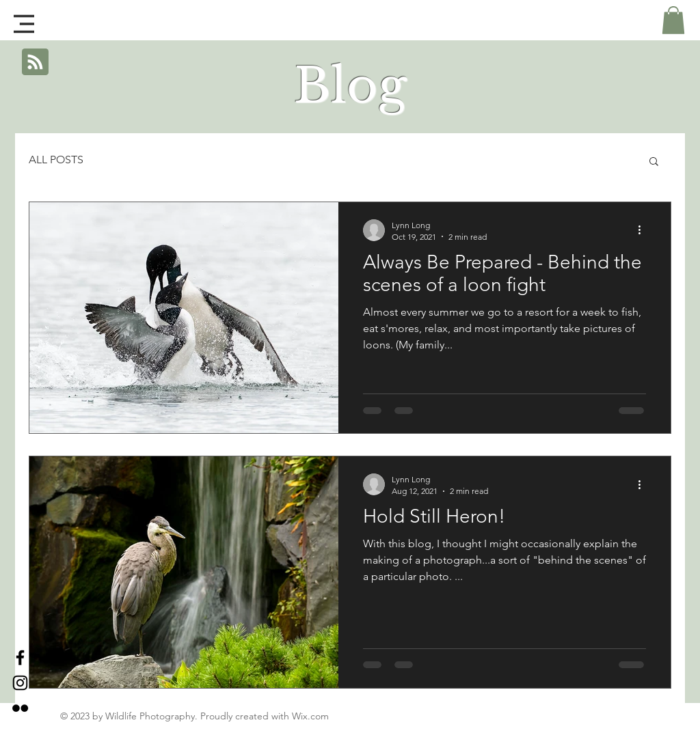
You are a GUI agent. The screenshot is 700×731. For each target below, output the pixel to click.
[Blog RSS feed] (35, 63)
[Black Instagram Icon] (20, 683)
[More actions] (644, 230)
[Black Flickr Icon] (20, 708)
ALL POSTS (56, 160)
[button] (24, 24)
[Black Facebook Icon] (20, 658)
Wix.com (310, 716)
